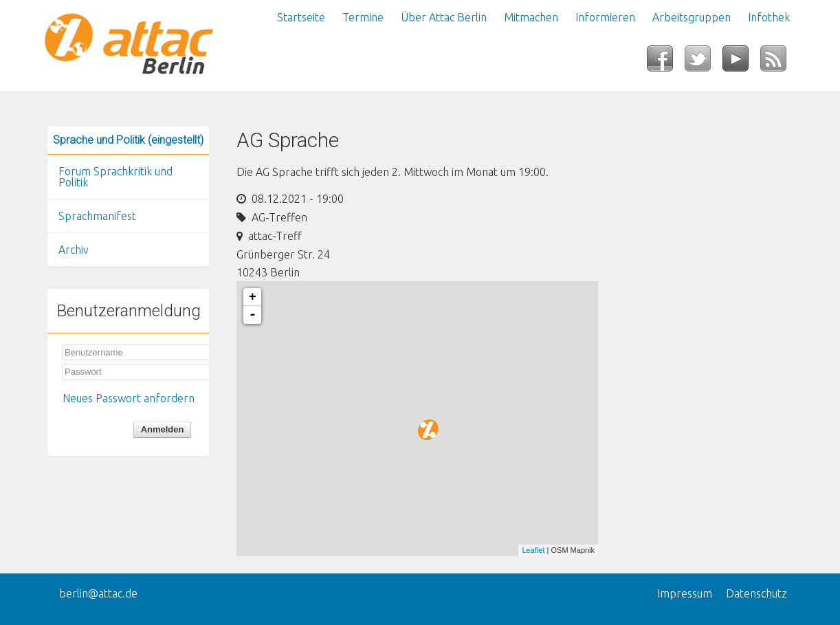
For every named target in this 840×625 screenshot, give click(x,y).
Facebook (666, 63)
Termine (363, 17)
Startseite (301, 17)
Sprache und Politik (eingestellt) (128, 140)
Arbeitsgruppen (692, 17)
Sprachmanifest (97, 216)
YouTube (741, 63)
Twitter (704, 63)
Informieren (605, 17)
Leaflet (533, 550)
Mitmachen (531, 17)
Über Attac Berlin (444, 17)
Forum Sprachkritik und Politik (115, 177)
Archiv (74, 250)
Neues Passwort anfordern (129, 398)
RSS (779, 63)
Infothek (769, 17)
